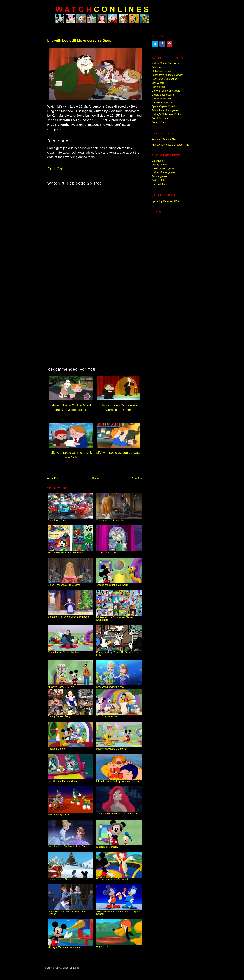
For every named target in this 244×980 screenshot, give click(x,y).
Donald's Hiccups (161, 118)
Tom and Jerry (159, 184)
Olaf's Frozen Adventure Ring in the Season (71, 912)
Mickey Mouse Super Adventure (71, 551)
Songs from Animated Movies (167, 75)
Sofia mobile (158, 180)
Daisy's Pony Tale (161, 99)
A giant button (119, 945)
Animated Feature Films (165, 139)
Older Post (137, 478)
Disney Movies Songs (71, 715)
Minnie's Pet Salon (162, 103)
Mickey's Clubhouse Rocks (166, 114)
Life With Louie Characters (166, 91)
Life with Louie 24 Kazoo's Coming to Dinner (118, 405)
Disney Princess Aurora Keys (71, 584)
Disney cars (158, 83)
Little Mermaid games (163, 168)
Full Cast (57, 169)
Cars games (158, 161)
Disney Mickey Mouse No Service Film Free (119, 652)
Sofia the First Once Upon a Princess (71, 616)
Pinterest (169, 44)
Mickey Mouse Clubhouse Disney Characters (119, 617)
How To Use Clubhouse (164, 79)
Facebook (162, 44)
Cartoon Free (159, 122)
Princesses (158, 67)
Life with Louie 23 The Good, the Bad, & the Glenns (71, 405)
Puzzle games (159, 176)
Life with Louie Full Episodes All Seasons (119, 780)
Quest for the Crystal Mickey (71, 651)
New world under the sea (119, 686)
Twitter (155, 44)
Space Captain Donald (164, 106)
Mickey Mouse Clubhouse (166, 63)
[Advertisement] (95, 214)
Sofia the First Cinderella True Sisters (71, 845)
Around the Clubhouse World (119, 584)
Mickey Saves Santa (163, 95)
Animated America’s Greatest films (170, 145)
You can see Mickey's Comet (119, 878)
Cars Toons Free (71, 519)
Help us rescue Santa (71, 878)
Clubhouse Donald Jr (119, 846)
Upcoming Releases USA (165, 201)
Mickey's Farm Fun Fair (71, 686)
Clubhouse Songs (161, 71)
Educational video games (165, 110)
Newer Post (53, 478)
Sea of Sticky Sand (71, 813)
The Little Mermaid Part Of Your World (119, 812)
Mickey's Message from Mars (71, 946)
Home (95, 478)
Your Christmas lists (119, 715)
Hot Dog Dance (71, 748)
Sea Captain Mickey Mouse (71, 780)
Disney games (159, 165)
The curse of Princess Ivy (119, 519)
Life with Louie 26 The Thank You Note (71, 453)
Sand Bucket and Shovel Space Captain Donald (119, 912)
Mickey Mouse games (163, 172)
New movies (158, 87)
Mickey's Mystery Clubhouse (119, 748)
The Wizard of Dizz (119, 551)
